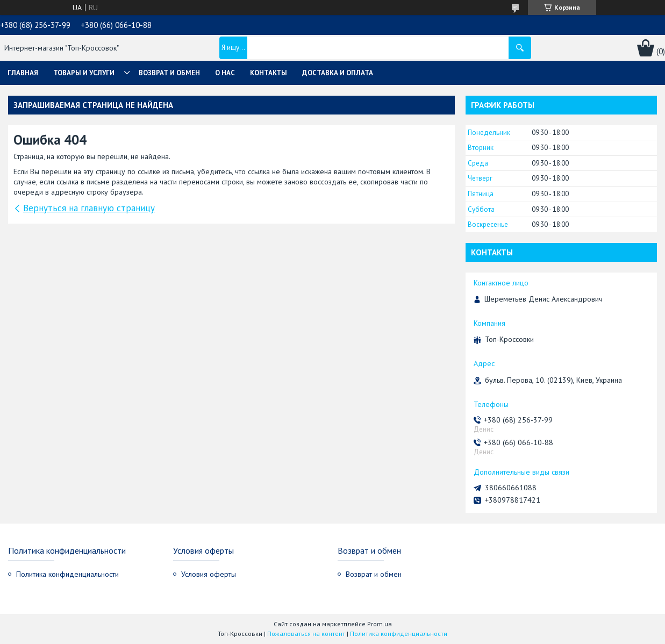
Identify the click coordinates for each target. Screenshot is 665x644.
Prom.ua (380, 624)
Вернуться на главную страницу (89, 208)
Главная (23, 73)
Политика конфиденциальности (67, 574)
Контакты (269, 73)
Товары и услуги (84, 73)
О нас (225, 73)
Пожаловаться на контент (306, 634)
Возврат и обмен (169, 73)
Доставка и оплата (338, 73)
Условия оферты (209, 574)
